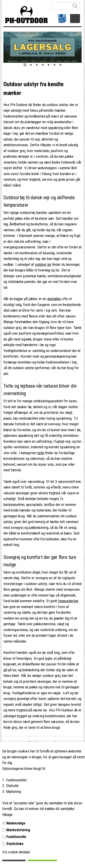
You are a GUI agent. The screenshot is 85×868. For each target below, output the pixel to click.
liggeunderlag (68, 601)
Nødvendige (16, 823)
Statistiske (15, 844)
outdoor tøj (43, 264)
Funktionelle (16, 837)
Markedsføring (18, 830)
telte (41, 453)
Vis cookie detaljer (16, 852)
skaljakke (54, 299)
